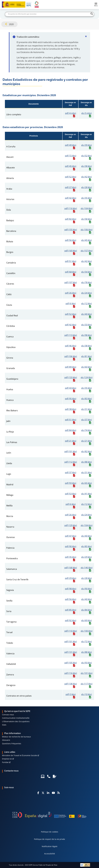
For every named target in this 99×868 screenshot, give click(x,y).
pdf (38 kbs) (71, 409)
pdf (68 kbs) (71, 272)
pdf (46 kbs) (71, 346)
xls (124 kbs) (87, 377)
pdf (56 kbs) (71, 240)
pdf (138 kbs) (71, 684)
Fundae (5, 762)
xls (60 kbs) (86, 367)
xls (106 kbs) (87, 230)
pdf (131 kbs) (71, 652)
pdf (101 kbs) (71, 452)
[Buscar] (49, 14)
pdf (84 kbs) (71, 430)
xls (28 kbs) (86, 187)
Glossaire (6, 740)
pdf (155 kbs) (71, 230)
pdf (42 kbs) (71, 198)
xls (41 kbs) (86, 494)
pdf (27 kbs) (71, 187)
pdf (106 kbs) (71, 356)
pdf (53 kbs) (71, 494)
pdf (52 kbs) (71, 177)
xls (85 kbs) (86, 546)
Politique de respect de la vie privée (49, 839)
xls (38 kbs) (86, 166)
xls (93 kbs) (86, 663)
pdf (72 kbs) (71, 156)
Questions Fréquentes (12, 744)
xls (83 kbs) (86, 399)
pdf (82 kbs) (71, 219)
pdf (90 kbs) (71, 546)
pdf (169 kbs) (71, 251)
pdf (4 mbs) (71, 113)
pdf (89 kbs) (71, 367)
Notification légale (50, 846)
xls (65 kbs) (86, 483)
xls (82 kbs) (86, 452)
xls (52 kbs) (86, 156)
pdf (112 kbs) (71, 462)
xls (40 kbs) (86, 314)
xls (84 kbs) (86, 610)
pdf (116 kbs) (71, 208)
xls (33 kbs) (86, 325)
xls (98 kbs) (86, 335)
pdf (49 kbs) (71, 145)
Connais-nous (8, 715)
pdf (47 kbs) (71, 536)
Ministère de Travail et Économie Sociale (20, 755)
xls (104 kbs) (87, 208)
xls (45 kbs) (86, 240)
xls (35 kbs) (86, 198)
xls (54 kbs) (86, 272)
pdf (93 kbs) (71, 483)
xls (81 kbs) (86, 356)
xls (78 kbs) (86, 283)
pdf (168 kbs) (71, 568)
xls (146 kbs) (87, 568)
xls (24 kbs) (86, 293)
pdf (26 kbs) (71, 293)
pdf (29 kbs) (71, 578)
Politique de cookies (50, 832)
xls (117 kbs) (87, 684)
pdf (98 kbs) (71, 589)
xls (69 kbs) (86, 621)
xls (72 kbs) (86, 642)
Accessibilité (50, 854)
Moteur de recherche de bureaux (16, 737)
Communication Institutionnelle (16, 718)
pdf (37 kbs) (71, 473)
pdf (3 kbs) (71, 694)
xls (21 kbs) (86, 441)
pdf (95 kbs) (71, 399)
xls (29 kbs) (86, 557)
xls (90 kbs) (86, 589)
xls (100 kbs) (87, 631)
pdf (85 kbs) (71, 610)
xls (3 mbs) (86, 113)
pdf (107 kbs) (71, 283)
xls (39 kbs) (86, 145)
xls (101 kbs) (87, 673)
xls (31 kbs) (86, 409)
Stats (4, 725)
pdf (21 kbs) (71, 441)
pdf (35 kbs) (71, 557)
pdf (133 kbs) (71, 377)
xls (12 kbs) (86, 304)
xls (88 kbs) (86, 462)
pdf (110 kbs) (71, 631)
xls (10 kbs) (86, 694)
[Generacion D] (49, 815)
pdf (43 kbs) (71, 388)
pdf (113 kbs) (71, 335)
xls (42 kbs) (86, 177)
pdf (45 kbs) (71, 166)
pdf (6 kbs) (71, 304)
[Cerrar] (86, 36)
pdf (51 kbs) (71, 261)
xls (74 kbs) (86, 430)
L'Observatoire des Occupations (16, 721)
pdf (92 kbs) (71, 621)
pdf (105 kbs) (71, 663)
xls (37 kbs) (86, 420)
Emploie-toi (7, 759)
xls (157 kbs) (87, 251)
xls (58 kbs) (86, 219)
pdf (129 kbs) (71, 525)
